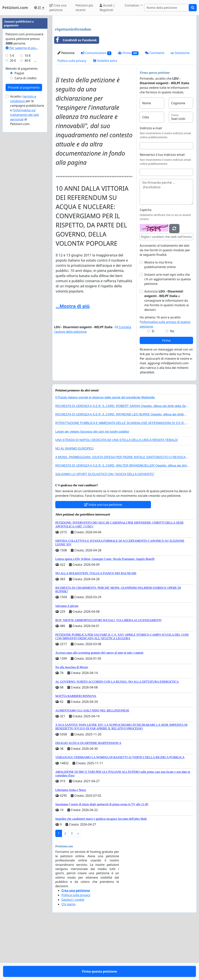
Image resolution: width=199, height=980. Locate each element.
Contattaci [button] (133, 5)
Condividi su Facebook (75, 94)
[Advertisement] (124, 48)
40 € (28, 175)
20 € (13, 175)
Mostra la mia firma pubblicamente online (160, 318)
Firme (128, 106)
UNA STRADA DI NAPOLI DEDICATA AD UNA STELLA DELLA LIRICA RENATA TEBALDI (117, 493)
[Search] (166, 8)
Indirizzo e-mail (151, 182)
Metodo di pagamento (22, 183)
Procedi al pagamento (24, 202)
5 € (12, 170)
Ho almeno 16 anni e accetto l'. (165, 375)
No (172, 385)
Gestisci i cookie (73, 953)
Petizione (66, 106)
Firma (166, 394)
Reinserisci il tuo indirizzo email (162, 208)
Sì (153, 385)
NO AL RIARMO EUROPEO (74, 502)
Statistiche (180, 106)
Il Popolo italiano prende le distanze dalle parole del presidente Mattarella (105, 451)
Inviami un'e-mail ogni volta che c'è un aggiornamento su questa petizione (167, 333)
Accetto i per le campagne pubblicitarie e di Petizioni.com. (27, 225)
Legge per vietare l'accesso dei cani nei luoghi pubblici (92, 485)
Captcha (146, 263)
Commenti (155, 106)
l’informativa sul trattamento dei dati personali (25, 229)
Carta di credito (26, 193)
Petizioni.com (15, 8)
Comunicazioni (96, 106)
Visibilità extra (105, 114)
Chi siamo (69, 958)
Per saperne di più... (22, 162)
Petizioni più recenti (84, 8)
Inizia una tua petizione (103, 558)
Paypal (19, 188)
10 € (28, 170)
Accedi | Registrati (107, 8)
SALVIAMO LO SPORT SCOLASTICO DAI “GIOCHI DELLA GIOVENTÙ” (105, 528)
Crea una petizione (58, 8)
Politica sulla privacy (72, 114)
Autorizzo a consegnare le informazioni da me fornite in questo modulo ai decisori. (167, 354)
